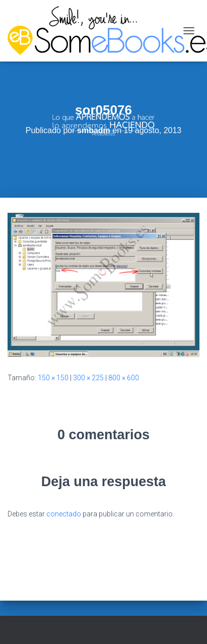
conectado (64, 514)
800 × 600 (124, 378)
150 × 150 (53, 378)
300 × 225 (88, 378)
